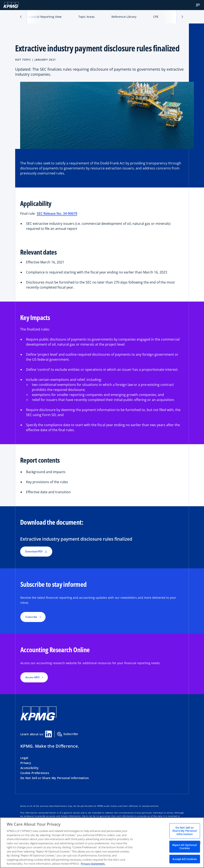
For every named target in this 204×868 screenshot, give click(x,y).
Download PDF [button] (36, 551)
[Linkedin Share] (48, 734)
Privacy (26, 763)
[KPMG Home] (11, 5)
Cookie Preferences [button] (35, 773)
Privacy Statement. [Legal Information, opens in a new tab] (93, 864)
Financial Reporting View (44, 17)
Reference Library (124, 17)
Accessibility (30, 768)
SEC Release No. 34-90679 (57, 213)
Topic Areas (86, 17)
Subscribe (68, 734)
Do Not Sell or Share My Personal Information (55, 778)
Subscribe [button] (31, 617)
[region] (102, 843)
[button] (198, 5)
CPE (156, 17)
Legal (24, 758)
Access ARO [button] (32, 677)
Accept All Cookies (184, 859)
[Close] (199, 843)
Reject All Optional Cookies (185, 846)
